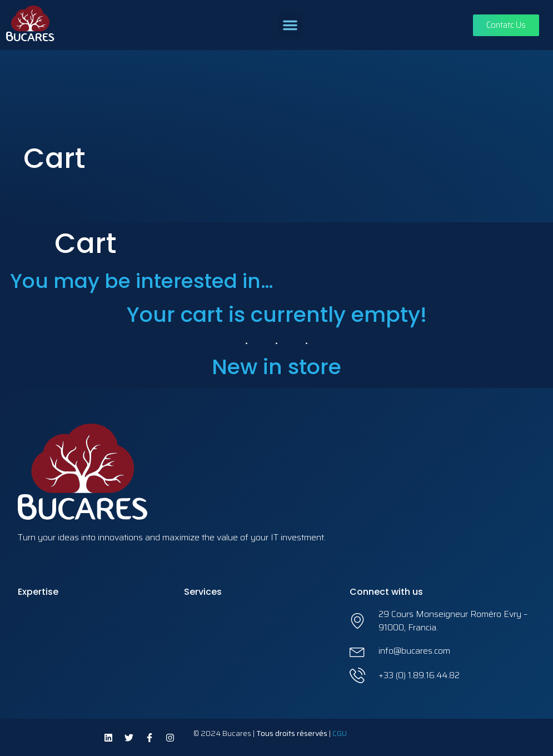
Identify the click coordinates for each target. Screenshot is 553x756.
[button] (290, 25)
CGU (340, 733)
